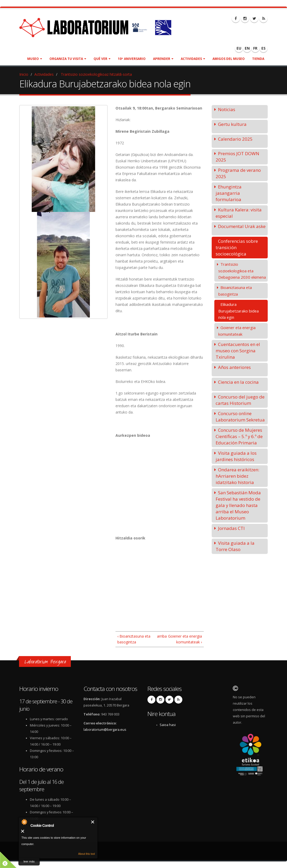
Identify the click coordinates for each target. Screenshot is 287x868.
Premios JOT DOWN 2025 (237, 157)
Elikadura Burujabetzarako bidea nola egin (239, 311)
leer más (29, 861)
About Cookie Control (24, 822)
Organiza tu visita (68, 59)
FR (255, 48)
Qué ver (102, 59)
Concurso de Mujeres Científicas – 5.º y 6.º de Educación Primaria (239, 436)
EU (239, 48)
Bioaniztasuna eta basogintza (235, 291)
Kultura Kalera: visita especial (239, 213)
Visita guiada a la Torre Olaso (235, 546)
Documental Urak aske (242, 226)
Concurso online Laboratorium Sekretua (240, 417)
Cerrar (93, 822)
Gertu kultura (232, 124)
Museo (35, 59)
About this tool (87, 854)
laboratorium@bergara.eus (105, 730)
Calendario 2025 (235, 139)
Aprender (163, 59)
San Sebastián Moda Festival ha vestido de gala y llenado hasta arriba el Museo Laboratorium (238, 505)
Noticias (227, 109)
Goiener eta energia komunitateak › (185, 639)
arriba (159, 636)
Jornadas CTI (231, 528)
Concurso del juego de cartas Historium (240, 400)
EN (247, 48)
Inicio (24, 74)
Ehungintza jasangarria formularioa (229, 193)
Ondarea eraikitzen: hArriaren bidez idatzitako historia (237, 476)
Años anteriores (234, 367)
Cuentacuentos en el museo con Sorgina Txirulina (238, 351)
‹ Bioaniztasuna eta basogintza (134, 639)
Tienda (258, 59)
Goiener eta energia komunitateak (237, 331)
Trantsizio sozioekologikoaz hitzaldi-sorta (96, 74)
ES (263, 48)
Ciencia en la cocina (238, 382)
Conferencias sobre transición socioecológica (237, 247)
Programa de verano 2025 (238, 173)
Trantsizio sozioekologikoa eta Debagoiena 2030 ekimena (242, 271)
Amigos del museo (229, 59)
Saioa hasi (168, 725)
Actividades (193, 59)
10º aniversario (132, 59)
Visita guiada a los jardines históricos (236, 456)
